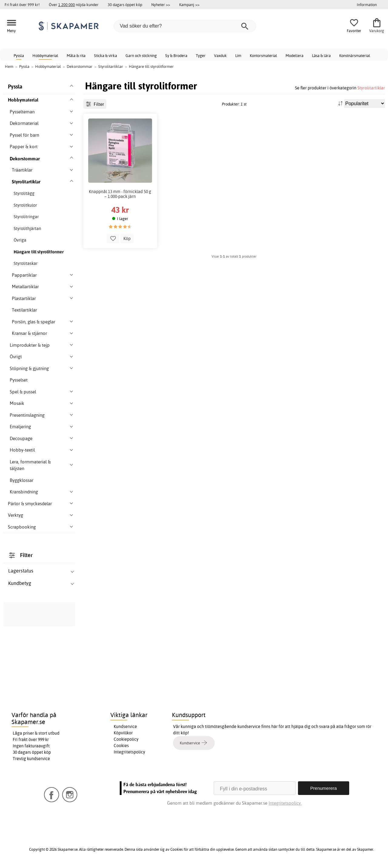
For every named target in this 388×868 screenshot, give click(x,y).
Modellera (294, 55)
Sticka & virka (105, 55)
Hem (9, 66)
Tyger (201, 55)
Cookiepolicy (126, 739)
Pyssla (19, 55)
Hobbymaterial (45, 55)
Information (367, 5)
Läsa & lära (321, 55)
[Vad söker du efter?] (185, 26)
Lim (238, 55)
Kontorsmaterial (263, 55)
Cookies (121, 746)
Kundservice (125, 726)
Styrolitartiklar (371, 88)
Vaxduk (220, 55)
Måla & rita (76, 55)
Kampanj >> (189, 5)
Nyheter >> (161, 5)
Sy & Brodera (176, 55)
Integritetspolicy (129, 752)
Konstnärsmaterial (355, 55)
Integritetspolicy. (285, 803)
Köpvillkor (123, 733)
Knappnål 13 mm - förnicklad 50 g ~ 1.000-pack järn (120, 194)
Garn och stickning (141, 55)
